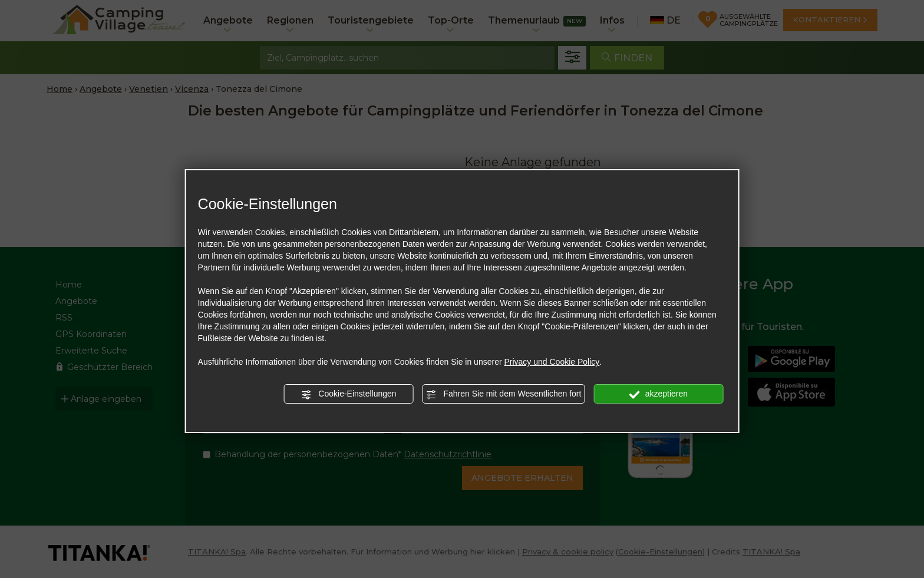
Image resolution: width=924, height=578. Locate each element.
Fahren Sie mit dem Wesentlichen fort (504, 394)
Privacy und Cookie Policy (552, 362)
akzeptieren (659, 394)
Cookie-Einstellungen (348, 394)
